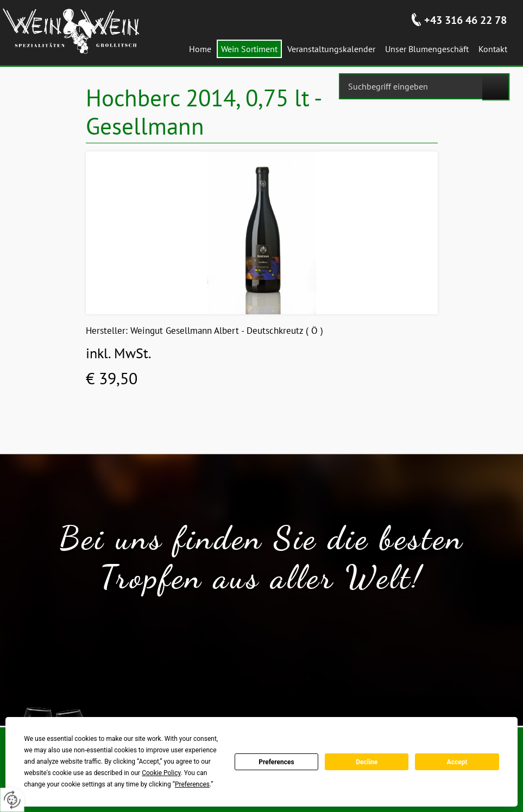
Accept (457, 762)
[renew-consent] (12, 800)
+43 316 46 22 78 (465, 20)
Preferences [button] (192, 784)
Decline (367, 762)
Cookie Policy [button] (161, 773)
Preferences (276, 762)
